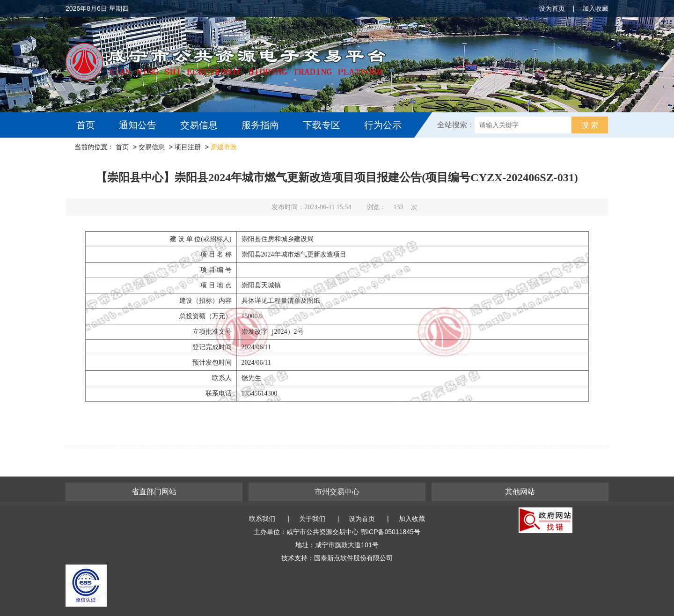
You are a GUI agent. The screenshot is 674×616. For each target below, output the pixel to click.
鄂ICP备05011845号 (390, 532)
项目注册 (188, 147)
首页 (86, 125)
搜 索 (590, 125)
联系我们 (262, 519)
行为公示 (383, 125)
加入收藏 (595, 8)
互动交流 (97, 150)
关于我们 (312, 519)
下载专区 (322, 125)
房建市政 (224, 147)
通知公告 (138, 125)
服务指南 (260, 125)
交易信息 (199, 125)
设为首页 (552, 8)
